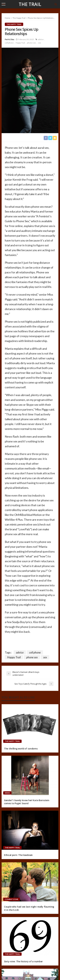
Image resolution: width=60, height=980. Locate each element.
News (7, 793)
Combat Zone (12, 899)
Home (8, 18)
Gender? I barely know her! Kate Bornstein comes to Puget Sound (27, 802)
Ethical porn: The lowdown (18, 855)
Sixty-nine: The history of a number (23, 961)
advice (41, 39)
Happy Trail (20, 43)
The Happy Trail (14, 24)
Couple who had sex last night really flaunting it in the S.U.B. (29, 908)
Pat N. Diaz (10, 39)
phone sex (31, 43)
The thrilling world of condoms (21, 749)
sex (39, 43)
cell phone (9, 43)
